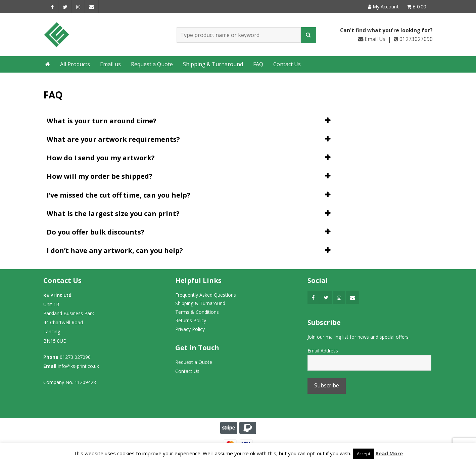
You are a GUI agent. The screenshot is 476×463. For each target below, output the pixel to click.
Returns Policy (191, 320)
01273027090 (413, 39)
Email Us (372, 39)
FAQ (258, 64)
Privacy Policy (190, 329)
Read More (389, 453)
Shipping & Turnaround (213, 64)
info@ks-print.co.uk (78, 366)
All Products (75, 64)
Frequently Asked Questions (206, 295)
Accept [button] (364, 454)
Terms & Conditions (197, 312)
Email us (110, 64)
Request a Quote (152, 64)
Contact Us (287, 64)
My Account (383, 7)
